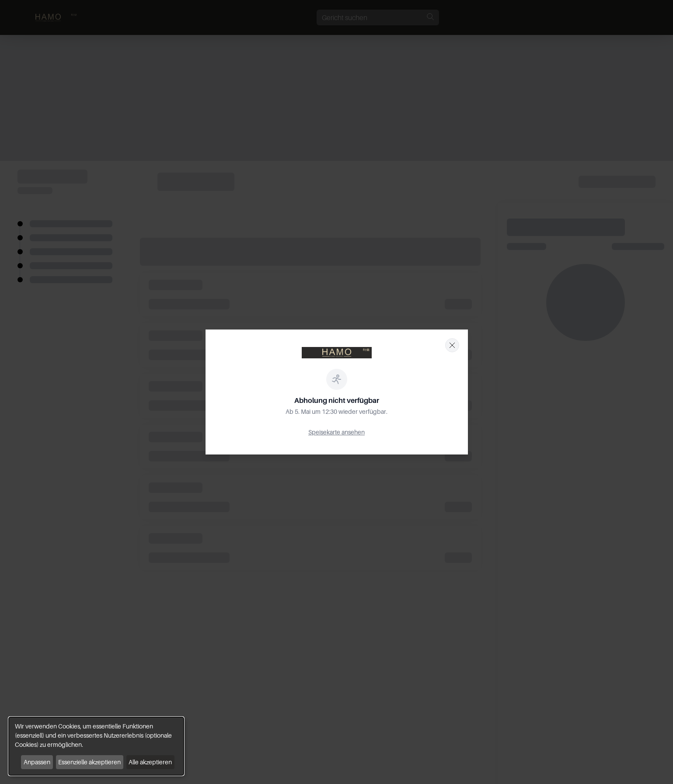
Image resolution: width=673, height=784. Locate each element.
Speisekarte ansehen (336, 432)
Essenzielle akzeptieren (89, 762)
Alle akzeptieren (150, 762)
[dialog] (96, 746)
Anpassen (37, 762)
